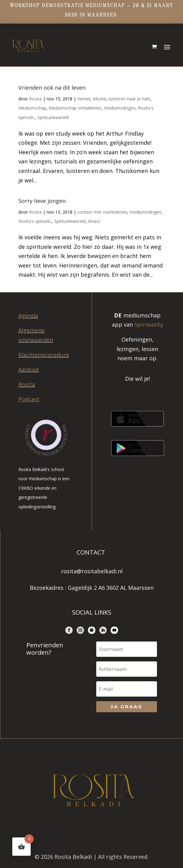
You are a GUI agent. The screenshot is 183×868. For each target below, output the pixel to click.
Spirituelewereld (53, 117)
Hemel (84, 99)
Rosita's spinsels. (35, 221)
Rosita (35, 99)
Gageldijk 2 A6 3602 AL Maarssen (111, 588)
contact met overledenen (102, 212)
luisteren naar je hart (129, 99)
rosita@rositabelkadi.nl (92, 571)
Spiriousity (149, 324)
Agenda (28, 316)
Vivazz (94, 221)
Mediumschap (32, 108)
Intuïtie (99, 99)
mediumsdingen (120, 108)
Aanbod (29, 369)
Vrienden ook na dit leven (52, 88)
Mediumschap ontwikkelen (75, 108)
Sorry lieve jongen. (43, 201)
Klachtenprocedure (44, 355)
